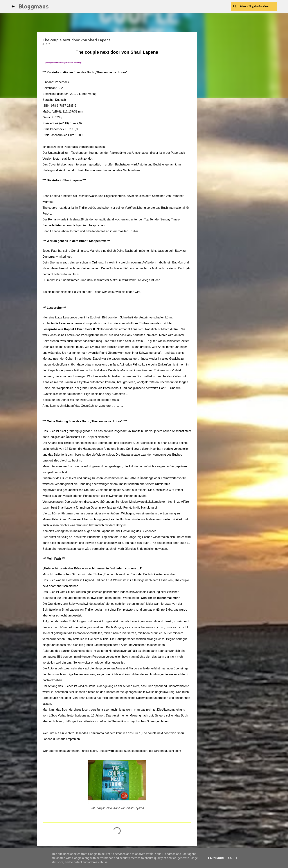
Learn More (215, 858)
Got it (233, 858)
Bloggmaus (33, 6)
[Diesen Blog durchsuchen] (258, 6)
